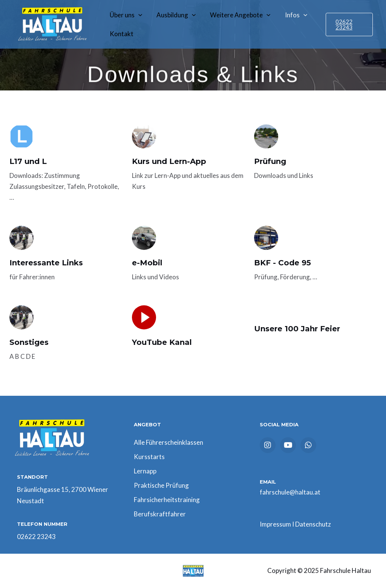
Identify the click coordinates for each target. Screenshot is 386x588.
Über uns (125, 15)
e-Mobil (147, 263)
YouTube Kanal (162, 342)
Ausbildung (174, 15)
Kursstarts (149, 457)
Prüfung (270, 161)
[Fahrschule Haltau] (51, 24)
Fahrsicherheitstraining (167, 500)
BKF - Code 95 (283, 263)
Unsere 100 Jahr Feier (297, 329)
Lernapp (145, 471)
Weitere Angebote (236, 15)
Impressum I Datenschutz (295, 524)
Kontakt (121, 34)
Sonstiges (29, 342)
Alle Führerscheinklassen (168, 442)
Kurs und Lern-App (169, 161)
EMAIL (268, 482)
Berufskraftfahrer (160, 514)
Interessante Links (46, 263)
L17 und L (28, 161)
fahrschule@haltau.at (290, 492)
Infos (291, 15)
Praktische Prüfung (161, 485)
